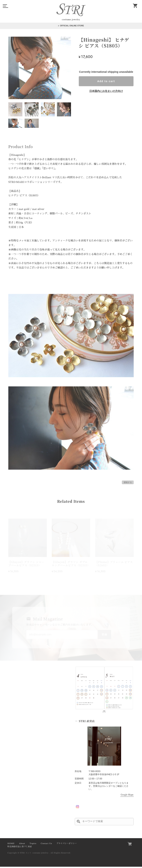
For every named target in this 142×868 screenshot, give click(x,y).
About (22, 845)
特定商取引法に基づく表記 (20, 848)
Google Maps (127, 796)
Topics (33, 845)
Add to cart (106, 81)
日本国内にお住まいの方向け (106, 91)
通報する (128, 482)
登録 (102, 635)
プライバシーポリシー (67, 845)
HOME (11, 845)
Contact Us (46, 845)
